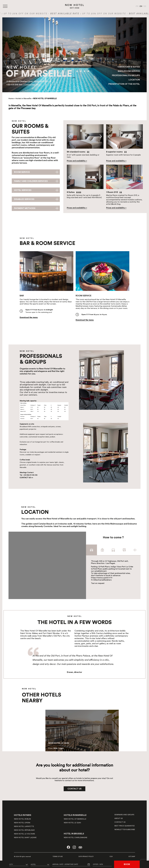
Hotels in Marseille (23, 99)
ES (145, 6)
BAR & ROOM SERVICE (129, 71)
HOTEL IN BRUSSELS (74, 834)
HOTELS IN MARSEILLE (75, 815)
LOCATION (134, 80)
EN (141, 6)
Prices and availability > (77, 161)
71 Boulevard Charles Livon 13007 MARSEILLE (29, 81)
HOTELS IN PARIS (23, 815)
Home (11, 99)
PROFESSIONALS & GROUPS (126, 75)
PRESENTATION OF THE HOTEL (124, 84)
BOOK (127, 864)
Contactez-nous (32, 85)
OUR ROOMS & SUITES (129, 67)
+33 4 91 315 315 (14, 85)
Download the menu (29, 317)
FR (137, 6)
